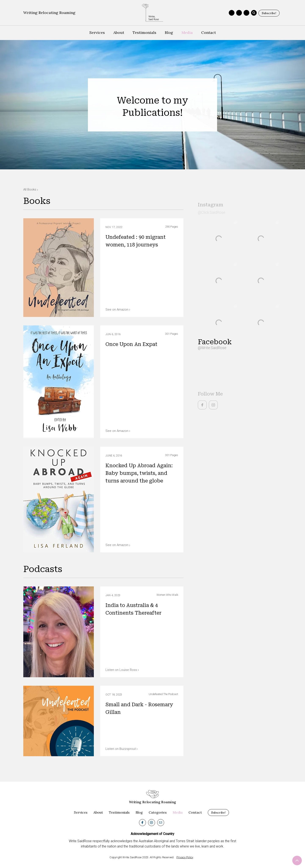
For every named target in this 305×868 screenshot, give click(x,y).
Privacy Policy (185, 857)
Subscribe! (269, 13)
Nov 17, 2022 (114, 227)
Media (187, 32)
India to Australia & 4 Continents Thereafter (133, 609)
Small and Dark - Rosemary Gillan (139, 708)
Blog (169, 32)
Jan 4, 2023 (113, 595)
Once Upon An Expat (131, 344)
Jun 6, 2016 (113, 334)
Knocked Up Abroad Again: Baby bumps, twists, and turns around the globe (139, 473)
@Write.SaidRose (212, 348)
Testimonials (144, 32)
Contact (209, 32)
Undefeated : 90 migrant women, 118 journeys (136, 241)
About (119, 32)
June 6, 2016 (114, 455)
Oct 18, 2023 (114, 695)
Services (97, 32)
